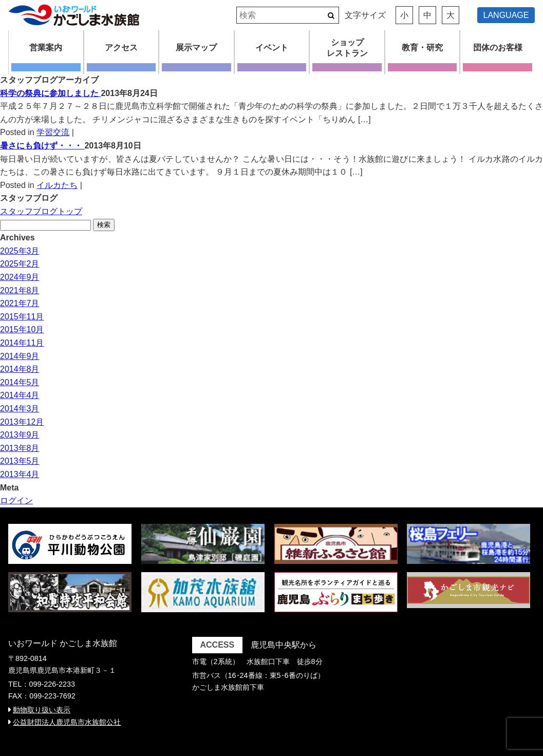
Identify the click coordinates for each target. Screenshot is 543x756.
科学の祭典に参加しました (50, 93)
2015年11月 (22, 317)
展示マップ (196, 48)
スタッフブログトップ (41, 211)
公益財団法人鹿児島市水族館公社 (67, 722)
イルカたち (57, 185)
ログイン (16, 500)
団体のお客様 (498, 48)
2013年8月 (20, 448)
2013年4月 (20, 474)
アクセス (121, 48)
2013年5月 (20, 461)
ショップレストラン (347, 48)
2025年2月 (20, 264)
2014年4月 (20, 395)
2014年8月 (20, 369)
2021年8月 (20, 290)
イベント (272, 48)
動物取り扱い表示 (42, 710)
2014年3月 (20, 409)
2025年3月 (20, 251)
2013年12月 (22, 422)
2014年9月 (20, 356)
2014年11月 (22, 343)
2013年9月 (20, 435)
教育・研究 (422, 48)
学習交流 (53, 132)
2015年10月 (22, 329)
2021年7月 (20, 303)
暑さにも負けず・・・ (42, 146)
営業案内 (46, 48)
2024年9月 (20, 277)
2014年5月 (20, 382)
